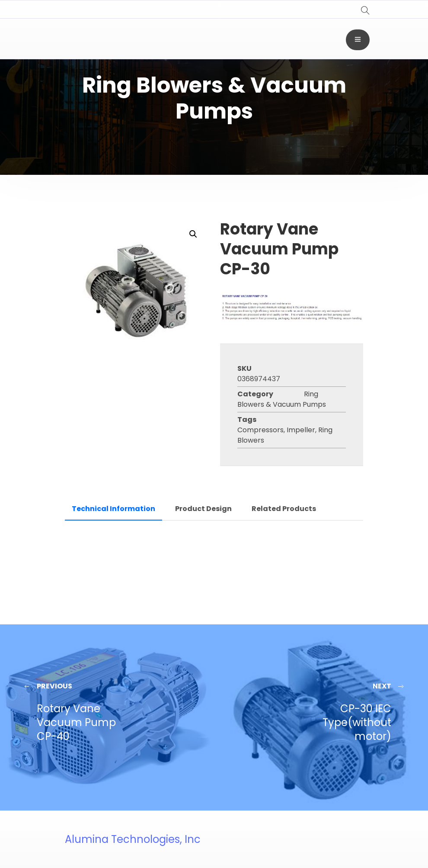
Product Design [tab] (203, 509)
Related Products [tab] (284, 509)
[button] (193, 234)
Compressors (260, 430)
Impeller (301, 430)
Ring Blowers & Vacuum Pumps (282, 399)
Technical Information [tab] (113, 509)
